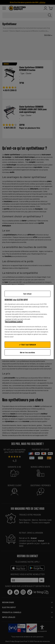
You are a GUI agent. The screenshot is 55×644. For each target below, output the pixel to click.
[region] (27, 322)
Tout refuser (27, 294)
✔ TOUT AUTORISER (28, 345)
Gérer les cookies (27, 352)
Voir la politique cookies (14, 322)
